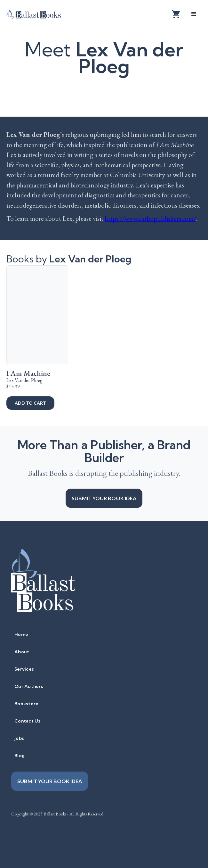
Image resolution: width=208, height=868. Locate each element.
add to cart (30, 403)
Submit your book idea (104, 498)
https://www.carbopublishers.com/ (150, 218)
